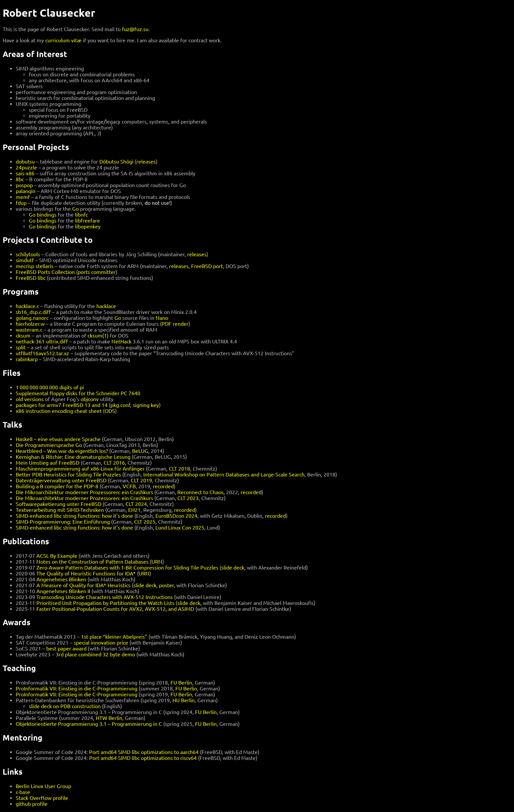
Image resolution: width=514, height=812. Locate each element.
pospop (24, 185)
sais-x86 (25, 173)
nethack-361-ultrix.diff (42, 341)
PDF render (175, 324)
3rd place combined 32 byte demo (95, 654)
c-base (23, 792)
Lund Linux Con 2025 (180, 528)
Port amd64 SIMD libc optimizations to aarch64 (144, 752)
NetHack (121, 341)
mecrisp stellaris (35, 266)
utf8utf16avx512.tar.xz (42, 353)
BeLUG (140, 451)
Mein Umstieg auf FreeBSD (48, 463)
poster (166, 585)
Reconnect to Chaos (200, 492)
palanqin (26, 191)
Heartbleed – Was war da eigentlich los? (62, 451)
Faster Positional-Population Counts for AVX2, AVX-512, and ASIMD (115, 609)
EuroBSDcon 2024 (176, 516)
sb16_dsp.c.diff (33, 312)
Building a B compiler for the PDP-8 (57, 486)
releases (146, 162)
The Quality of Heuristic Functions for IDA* (86, 573)
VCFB (129, 486)
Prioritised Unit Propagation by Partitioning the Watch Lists (105, 603)
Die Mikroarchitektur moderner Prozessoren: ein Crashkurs (84, 492)
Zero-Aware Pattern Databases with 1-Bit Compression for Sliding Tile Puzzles (127, 568)
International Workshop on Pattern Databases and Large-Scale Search (224, 474)
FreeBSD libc (31, 278)
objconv (90, 399)
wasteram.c (29, 330)
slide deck (233, 568)
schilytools (28, 254)
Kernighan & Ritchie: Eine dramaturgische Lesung (73, 457)
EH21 (134, 510)
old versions (30, 399)
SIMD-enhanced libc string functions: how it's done (74, 516)
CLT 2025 (145, 522)
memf (23, 197)
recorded (163, 486)
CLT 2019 (141, 480)
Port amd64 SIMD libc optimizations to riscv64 (143, 758)
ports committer (97, 272)
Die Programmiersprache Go (49, 445)
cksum (23, 336)
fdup (21, 203)
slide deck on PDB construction (65, 706)
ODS (110, 411)
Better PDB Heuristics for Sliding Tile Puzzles (68, 474)
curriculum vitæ (63, 40)
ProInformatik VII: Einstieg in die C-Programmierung (77, 688)
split (21, 347)
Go (75, 209)
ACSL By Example (57, 556)
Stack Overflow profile (42, 798)
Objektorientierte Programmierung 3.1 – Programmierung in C (89, 724)
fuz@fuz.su (135, 29)
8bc (20, 179)
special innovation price (101, 643)
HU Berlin (184, 700)
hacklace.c (27, 306)
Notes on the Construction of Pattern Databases (92, 562)
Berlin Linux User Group (43, 786)
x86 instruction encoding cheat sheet (59, 411)
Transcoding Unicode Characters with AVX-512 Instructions (105, 597)
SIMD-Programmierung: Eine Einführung (63, 522)
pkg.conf (120, 405)
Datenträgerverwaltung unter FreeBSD (61, 480)
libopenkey (88, 226)
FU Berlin (181, 683)
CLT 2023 (188, 498)
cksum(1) (98, 336)
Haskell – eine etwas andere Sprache (58, 439)
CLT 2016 (114, 463)
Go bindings (43, 215)
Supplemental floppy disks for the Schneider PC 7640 (78, 393)
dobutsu (25, 162)
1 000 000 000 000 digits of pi (50, 387)
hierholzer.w (30, 324)
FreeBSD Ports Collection (45, 272)
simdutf (25, 260)
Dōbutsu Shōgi (116, 162)
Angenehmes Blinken (61, 579)
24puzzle (26, 167)
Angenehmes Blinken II (63, 591)
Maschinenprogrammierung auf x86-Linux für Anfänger (80, 469)
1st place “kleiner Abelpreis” (114, 637)
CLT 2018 (179, 469)
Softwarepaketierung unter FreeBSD (59, 504)
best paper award (66, 648)
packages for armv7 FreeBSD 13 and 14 (62, 405)
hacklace (106, 306)
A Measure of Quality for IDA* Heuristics (83, 585)
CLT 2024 (136, 504)
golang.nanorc (32, 318)
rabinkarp (27, 359)
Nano (162, 318)
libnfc (81, 215)
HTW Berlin (109, 718)
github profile (32, 804)
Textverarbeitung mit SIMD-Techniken (60, 510)
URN (157, 562)
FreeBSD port (207, 266)
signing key (146, 405)
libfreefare (88, 221)
